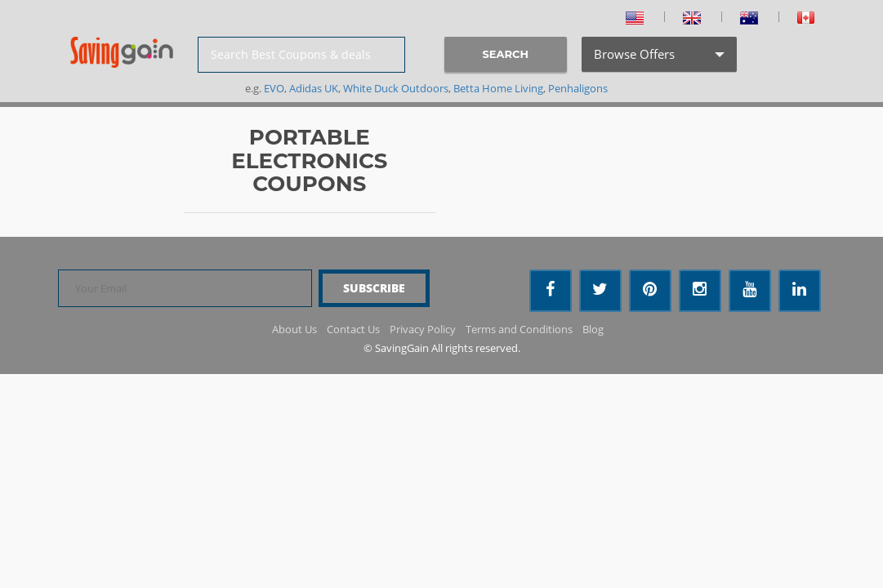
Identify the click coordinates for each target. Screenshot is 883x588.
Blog (593, 329)
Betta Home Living (498, 88)
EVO (274, 88)
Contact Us (353, 329)
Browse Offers (658, 59)
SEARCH (506, 54)
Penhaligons (578, 88)
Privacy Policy (423, 329)
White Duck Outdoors (396, 88)
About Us (294, 329)
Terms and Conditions (519, 329)
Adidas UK (314, 88)
